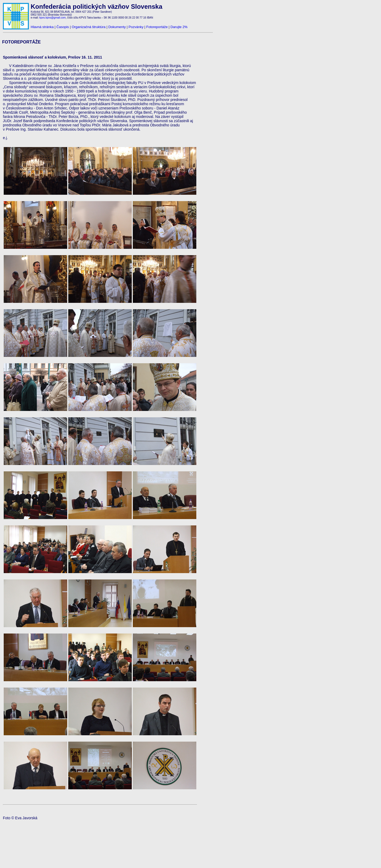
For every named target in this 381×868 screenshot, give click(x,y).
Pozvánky (136, 27)
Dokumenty (117, 27)
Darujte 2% (179, 27)
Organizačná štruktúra (89, 27)
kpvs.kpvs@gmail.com (53, 18)
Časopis (63, 27)
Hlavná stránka (42, 27)
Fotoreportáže (157, 27)
